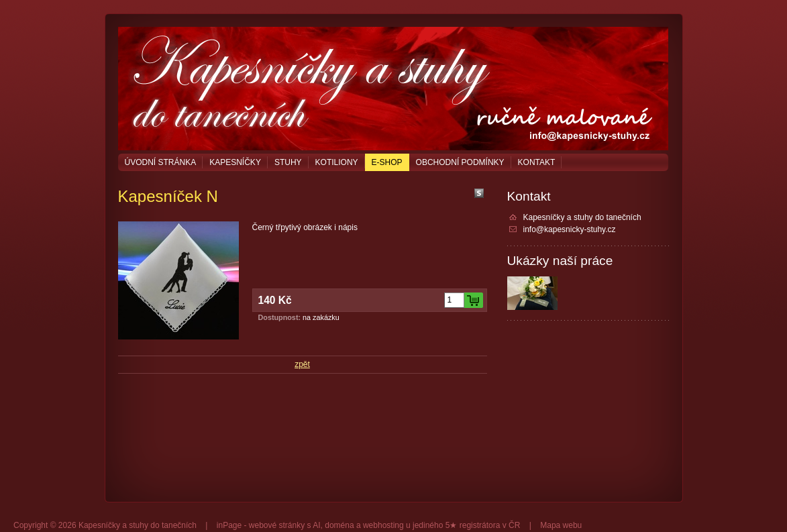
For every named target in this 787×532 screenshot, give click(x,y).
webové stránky (277, 525)
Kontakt (537, 162)
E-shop (387, 162)
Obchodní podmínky (460, 162)
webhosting (383, 525)
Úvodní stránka (161, 162)
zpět (302, 364)
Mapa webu (561, 525)
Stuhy (288, 162)
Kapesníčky (235, 162)
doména (339, 525)
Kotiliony (337, 162)
